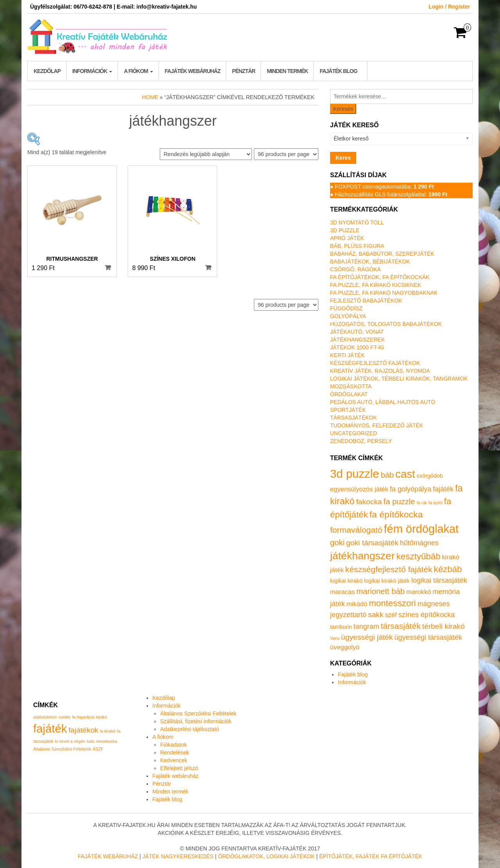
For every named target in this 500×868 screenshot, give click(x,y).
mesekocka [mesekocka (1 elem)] (107, 741)
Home (150, 97)
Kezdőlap (47, 71)
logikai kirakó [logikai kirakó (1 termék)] (346, 581)
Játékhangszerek (357, 340)
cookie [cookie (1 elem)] (65, 717)
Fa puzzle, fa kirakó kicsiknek (376, 285)
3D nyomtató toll (357, 222)
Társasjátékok (354, 418)
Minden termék (287, 71)
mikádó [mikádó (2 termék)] (357, 604)
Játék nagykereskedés (178, 856)
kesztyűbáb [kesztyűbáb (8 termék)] (419, 556)
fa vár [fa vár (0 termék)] (422, 503)
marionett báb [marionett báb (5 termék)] (380, 591)
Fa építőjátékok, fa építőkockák (380, 277)
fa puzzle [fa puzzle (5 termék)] (399, 502)
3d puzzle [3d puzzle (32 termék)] (355, 474)
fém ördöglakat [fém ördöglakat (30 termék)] (421, 529)
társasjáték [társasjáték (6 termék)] (401, 626)
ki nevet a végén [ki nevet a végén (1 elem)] (70, 741)
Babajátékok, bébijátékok (370, 261)
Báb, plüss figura (357, 246)
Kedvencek (174, 760)
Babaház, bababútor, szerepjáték (382, 254)
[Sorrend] (206, 154)
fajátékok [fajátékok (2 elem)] (83, 730)
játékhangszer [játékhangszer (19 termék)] (362, 556)
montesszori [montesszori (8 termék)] (392, 603)
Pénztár (244, 71)
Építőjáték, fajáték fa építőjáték (371, 856)
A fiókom (138, 71)
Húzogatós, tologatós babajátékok (386, 324)
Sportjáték (348, 410)
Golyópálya (348, 316)
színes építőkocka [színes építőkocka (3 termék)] (427, 615)
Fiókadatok (173, 745)
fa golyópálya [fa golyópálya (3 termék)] (411, 489)
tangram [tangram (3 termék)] (366, 626)
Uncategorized (354, 433)
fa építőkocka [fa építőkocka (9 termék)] (396, 514)
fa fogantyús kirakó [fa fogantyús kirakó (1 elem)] (90, 717)
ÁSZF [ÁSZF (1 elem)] (98, 749)
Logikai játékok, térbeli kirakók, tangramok (399, 379)
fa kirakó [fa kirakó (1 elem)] (107, 731)
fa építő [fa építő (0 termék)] (436, 503)
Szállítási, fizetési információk (196, 721)
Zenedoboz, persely (361, 441)
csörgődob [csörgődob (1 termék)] (430, 476)
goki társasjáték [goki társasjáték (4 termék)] (372, 543)
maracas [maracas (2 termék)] (342, 592)
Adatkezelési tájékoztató (190, 729)
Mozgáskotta (351, 386)
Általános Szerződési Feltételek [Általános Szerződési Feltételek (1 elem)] (62, 749)
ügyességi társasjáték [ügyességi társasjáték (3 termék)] (428, 637)
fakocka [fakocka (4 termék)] (369, 502)
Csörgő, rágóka (355, 269)
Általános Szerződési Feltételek (198, 713)
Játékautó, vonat (357, 332)
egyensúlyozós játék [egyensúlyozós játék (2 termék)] (359, 489)
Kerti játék (347, 355)
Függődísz (346, 308)
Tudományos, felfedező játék (377, 425)
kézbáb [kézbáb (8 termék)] (448, 569)
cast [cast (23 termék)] (405, 474)
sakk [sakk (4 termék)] (376, 615)
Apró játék (347, 238)
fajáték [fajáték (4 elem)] (50, 728)
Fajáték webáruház (193, 71)
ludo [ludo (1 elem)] (91, 741)
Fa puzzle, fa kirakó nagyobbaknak (384, 293)
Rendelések (175, 752)
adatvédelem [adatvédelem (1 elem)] (45, 717)
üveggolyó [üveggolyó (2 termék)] (345, 647)
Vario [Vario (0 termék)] (335, 638)
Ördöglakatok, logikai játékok (266, 856)
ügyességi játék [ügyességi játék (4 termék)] (367, 637)
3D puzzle (345, 230)
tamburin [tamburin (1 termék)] (341, 627)
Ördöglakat (349, 394)
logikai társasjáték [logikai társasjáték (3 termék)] (439, 580)
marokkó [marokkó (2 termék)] (419, 592)
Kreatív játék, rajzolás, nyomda (380, 371)
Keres (343, 158)
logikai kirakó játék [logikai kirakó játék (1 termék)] (387, 581)
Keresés (343, 109)
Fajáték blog (338, 71)
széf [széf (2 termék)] (391, 615)
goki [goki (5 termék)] (337, 542)
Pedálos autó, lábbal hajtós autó (383, 402)
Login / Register (449, 7)
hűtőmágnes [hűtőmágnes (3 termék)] (419, 543)
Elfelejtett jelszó (179, 768)
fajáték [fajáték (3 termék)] (443, 489)
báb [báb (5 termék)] (387, 475)
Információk (92, 71)
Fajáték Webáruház (108, 856)
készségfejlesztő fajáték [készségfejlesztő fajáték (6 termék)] (389, 569)
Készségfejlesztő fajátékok (375, 363)
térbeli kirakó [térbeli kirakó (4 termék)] (444, 626)
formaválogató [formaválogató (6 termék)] (356, 530)
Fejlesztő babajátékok (366, 301)
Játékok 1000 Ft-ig (357, 347)
